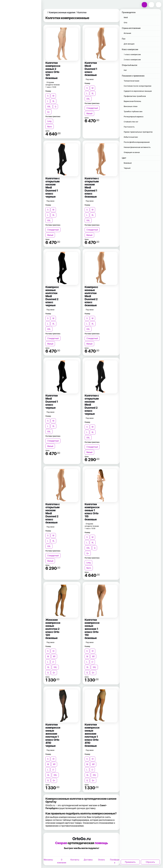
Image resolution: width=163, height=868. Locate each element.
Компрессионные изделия (62, 12)
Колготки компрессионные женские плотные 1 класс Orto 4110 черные (53, 735)
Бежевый (128, 163)
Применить (130, 862)
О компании (62, 861)
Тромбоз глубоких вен (133, 111)
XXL (49, 107)
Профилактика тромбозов (135, 96)
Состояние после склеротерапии (138, 86)
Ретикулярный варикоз (134, 117)
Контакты (75, 860)
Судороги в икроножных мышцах (138, 91)
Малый (89, 113)
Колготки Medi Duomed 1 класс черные (52, 402)
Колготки (82, 12)
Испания (127, 33)
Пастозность (129, 127)
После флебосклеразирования (137, 142)
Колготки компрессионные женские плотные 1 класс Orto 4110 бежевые (92, 735)
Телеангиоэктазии (131, 81)
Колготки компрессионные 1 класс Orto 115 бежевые (92, 512)
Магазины (48, 860)
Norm (50, 127)
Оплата (101, 860)
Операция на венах (132, 152)
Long (49, 121)
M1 (54, 656)
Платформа (115, 861)
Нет (125, 70)
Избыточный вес (131, 137)
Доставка (88, 860)
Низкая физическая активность (137, 147)
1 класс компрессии (132, 54)
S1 (53, 651)
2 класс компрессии (132, 60)
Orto (125, 23)
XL (53, 101)
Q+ (48, 112)
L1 (53, 662)
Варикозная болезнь (132, 101)
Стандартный (92, 108)
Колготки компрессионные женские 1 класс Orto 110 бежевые (92, 629)
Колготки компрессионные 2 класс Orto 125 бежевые (53, 70)
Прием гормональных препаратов (138, 132)
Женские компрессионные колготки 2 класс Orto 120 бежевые (53, 629)
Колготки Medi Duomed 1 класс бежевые (91, 69)
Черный (127, 168)
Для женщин (129, 44)
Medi (126, 17)
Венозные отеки (131, 106)
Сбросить (150, 862)
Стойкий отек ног (131, 122)
